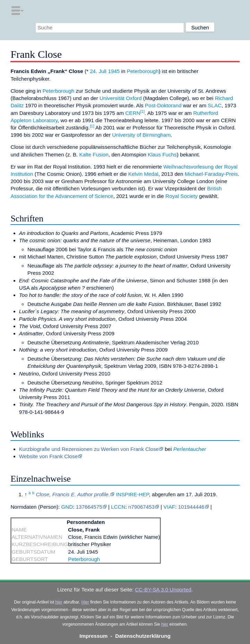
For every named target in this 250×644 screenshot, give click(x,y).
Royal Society (182, 196)
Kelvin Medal (143, 174)
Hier (85, 602)
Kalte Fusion (94, 155)
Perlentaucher (190, 449)
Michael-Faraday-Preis (211, 174)
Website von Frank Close (48, 456)
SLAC (215, 105)
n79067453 (141, 507)
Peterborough (143, 71)
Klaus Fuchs (162, 155)
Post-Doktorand (163, 105)
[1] (142, 111)
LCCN (118, 507)
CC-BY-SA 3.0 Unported (163, 589)
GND (67, 507)
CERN (133, 113)
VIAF (169, 507)
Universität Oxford (121, 98)
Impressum (93, 636)
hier (59, 602)
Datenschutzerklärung (143, 636)
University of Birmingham (141, 135)
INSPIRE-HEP (132, 494)
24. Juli (98, 71)
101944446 (191, 507)
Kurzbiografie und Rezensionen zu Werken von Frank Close (89, 449)
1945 (114, 71)
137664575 (89, 507)
